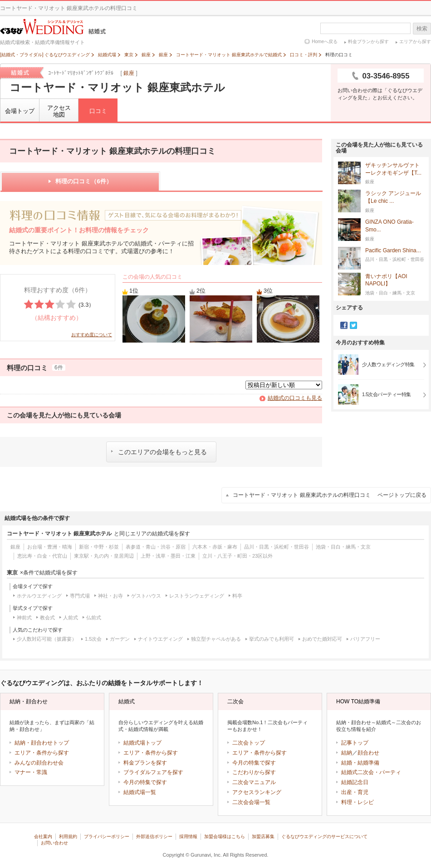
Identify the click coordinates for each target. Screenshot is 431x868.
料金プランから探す (368, 42)
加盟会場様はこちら (225, 836)
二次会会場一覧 (251, 802)
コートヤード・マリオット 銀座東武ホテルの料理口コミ (330, 495)
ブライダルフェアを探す (153, 772)
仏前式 (94, 618)
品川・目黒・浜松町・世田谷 (277, 547)
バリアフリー (365, 639)
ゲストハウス (146, 596)
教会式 (47, 618)
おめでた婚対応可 (322, 639)
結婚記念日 (355, 782)
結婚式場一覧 (140, 792)
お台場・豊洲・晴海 (50, 547)
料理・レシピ (358, 802)
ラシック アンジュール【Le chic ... (393, 197)
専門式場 (80, 596)
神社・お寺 (110, 596)
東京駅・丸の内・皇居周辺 (104, 556)
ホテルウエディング (39, 596)
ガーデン (120, 639)
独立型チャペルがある (216, 639)
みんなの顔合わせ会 (39, 763)
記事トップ (355, 743)
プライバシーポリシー (107, 836)
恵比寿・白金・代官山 (42, 556)
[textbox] (365, 28)
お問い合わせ (54, 843)
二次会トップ (249, 743)
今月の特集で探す (145, 782)
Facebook (344, 325)
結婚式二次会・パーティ (371, 772)
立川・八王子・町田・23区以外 (238, 556)
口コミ (98, 111)
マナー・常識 (31, 772)
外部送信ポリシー (154, 836)
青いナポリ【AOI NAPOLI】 (386, 280)
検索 (422, 29)
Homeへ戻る (325, 42)
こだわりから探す (254, 772)
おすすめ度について (92, 335)
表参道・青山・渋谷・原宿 (156, 547)
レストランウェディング (197, 596)
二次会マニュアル (254, 782)
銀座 (129, 73)
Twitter (353, 325)
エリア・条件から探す (42, 753)
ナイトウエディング (160, 639)
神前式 (24, 618)
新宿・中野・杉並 (99, 547)
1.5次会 (93, 639)
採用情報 (188, 836)
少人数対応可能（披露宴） (47, 639)
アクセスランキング (257, 792)
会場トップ (20, 111)
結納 (347, 753)
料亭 (237, 596)
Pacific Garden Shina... (393, 251)
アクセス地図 (59, 111)
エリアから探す (415, 42)
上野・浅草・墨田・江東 (168, 556)
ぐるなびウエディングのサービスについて (324, 836)
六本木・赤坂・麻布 (215, 547)
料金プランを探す (145, 763)
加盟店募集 (263, 836)
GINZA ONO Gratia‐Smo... (389, 226)
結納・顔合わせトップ (42, 743)
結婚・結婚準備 (360, 763)
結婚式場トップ (142, 743)
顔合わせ (368, 753)
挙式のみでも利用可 (272, 639)
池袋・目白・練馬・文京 (343, 547)
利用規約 (68, 836)
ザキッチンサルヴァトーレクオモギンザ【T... (393, 169)
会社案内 (43, 836)
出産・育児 (355, 792)
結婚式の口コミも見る (295, 398)
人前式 (71, 618)
